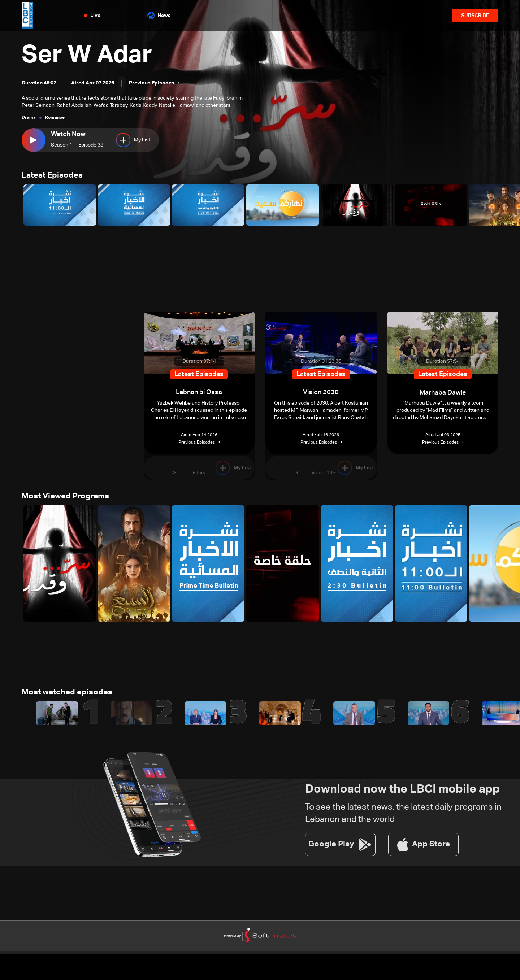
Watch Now (68, 134)
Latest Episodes (52, 176)
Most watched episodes (67, 693)
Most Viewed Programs (65, 497)
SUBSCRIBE (475, 16)
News (159, 16)
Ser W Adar (89, 56)
